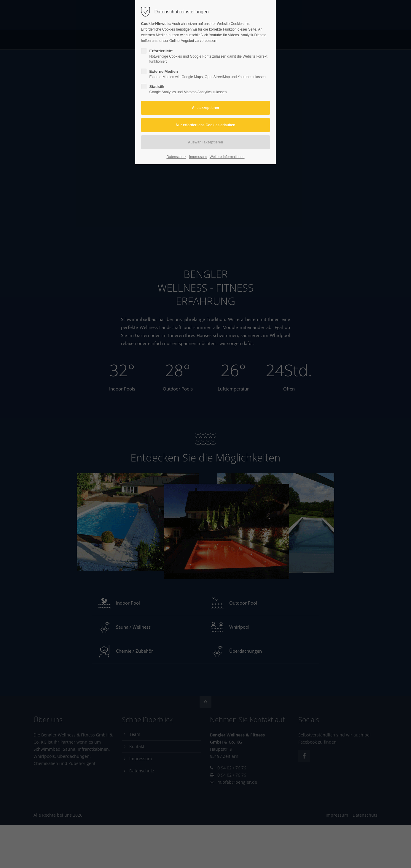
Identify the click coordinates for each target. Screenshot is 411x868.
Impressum (198, 157)
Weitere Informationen (227, 157)
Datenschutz (176, 157)
